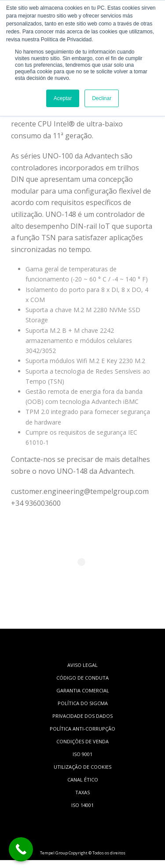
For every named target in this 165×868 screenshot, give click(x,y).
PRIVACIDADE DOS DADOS (82, 716)
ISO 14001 (82, 805)
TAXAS (82, 792)
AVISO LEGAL (82, 665)
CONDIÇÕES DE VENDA (82, 741)
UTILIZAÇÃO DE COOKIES (82, 767)
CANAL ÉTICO (83, 780)
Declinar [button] (102, 98)
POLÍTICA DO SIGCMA (83, 703)
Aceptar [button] (63, 98)
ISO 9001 (82, 754)
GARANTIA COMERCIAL (83, 690)
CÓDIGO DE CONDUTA (82, 678)
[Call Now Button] (21, 849)
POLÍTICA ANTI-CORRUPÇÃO (82, 729)
